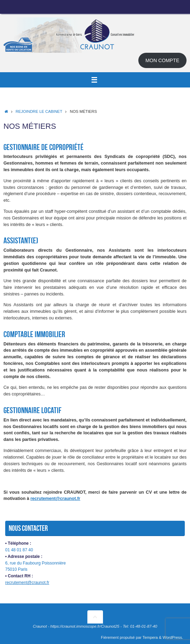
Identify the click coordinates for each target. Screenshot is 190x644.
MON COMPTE (163, 60)
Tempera (150, 637)
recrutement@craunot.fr (55, 499)
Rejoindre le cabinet (39, 111)
